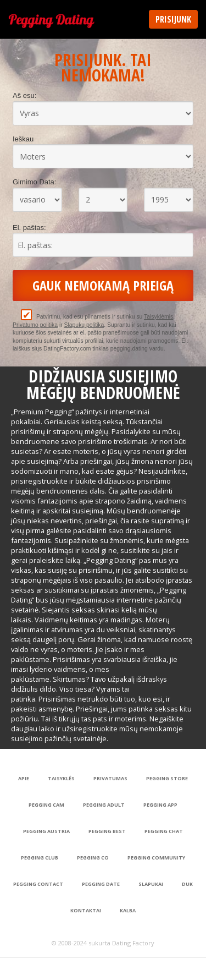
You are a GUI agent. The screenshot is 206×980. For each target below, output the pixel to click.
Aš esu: (24, 95)
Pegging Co (93, 858)
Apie (24, 778)
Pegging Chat (164, 831)
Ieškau (23, 139)
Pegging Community (156, 858)
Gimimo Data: (34, 182)
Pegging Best (107, 831)
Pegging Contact (38, 884)
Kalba (128, 910)
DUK (187, 884)
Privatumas (110, 778)
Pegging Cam (46, 805)
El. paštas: (29, 228)
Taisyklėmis (158, 317)
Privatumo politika (35, 325)
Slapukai (151, 884)
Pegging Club (40, 858)
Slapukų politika (84, 325)
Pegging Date (101, 884)
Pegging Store (167, 778)
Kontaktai (86, 910)
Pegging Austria (46, 831)
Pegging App (160, 805)
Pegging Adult (104, 805)
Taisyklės (61, 778)
